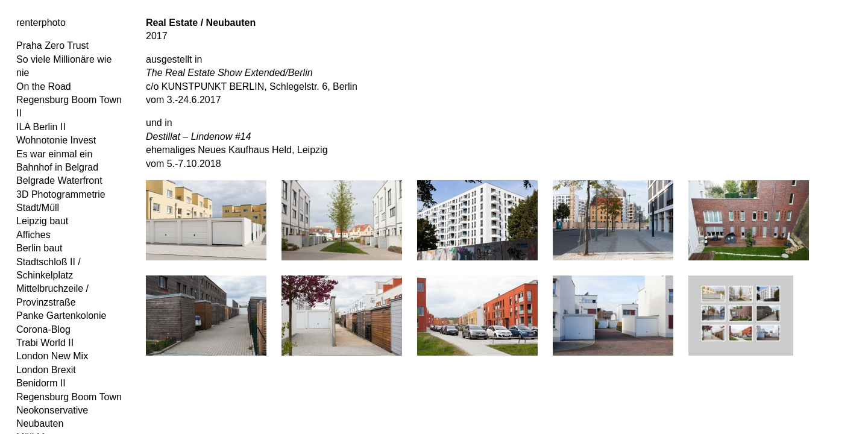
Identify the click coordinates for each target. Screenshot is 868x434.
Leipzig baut (42, 221)
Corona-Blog (43, 329)
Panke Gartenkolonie (61, 316)
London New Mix (52, 356)
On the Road (44, 86)
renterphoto (41, 23)
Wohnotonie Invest (56, 140)
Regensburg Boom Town (69, 397)
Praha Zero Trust (52, 46)
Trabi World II (45, 343)
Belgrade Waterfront (59, 181)
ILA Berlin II (41, 127)
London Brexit (46, 370)
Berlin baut (39, 248)
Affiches (33, 235)
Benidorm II (41, 383)
